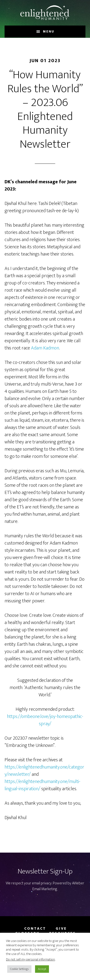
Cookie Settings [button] (19, 969)
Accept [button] (42, 969)
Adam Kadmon (45, 348)
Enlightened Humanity (45, 13)
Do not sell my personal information (30, 959)
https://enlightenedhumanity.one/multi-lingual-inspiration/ (42, 785)
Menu (49, 31)
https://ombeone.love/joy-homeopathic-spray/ (45, 720)
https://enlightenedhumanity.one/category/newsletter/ (44, 771)
